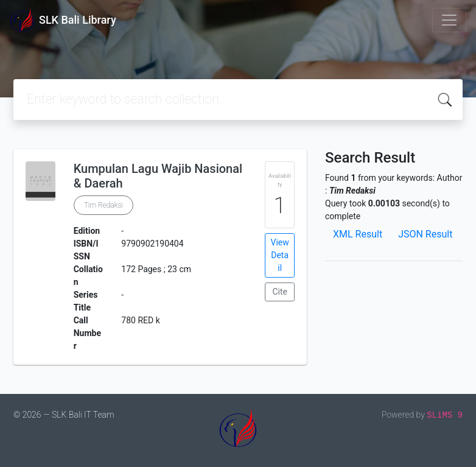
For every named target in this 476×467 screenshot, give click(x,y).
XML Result (358, 234)
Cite (280, 292)
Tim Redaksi (104, 205)
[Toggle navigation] (449, 20)
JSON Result (425, 234)
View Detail (280, 255)
